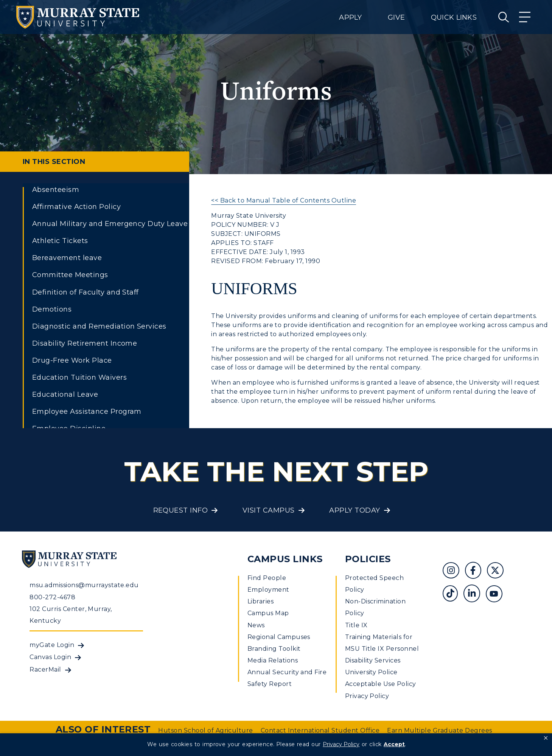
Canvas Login (50, 657)
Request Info (181, 510)
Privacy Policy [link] (341, 744)
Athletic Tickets (60, 241)
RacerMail (45, 669)
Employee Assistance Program (87, 412)
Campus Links (285, 559)
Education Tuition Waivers (79, 377)
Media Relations (273, 660)
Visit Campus (269, 510)
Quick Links (454, 17)
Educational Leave (65, 394)
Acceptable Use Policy (381, 684)
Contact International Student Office (320, 730)
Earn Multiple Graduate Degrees (439, 730)
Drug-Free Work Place (72, 360)
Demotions (52, 309)
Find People (267, 578)
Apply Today (355, 510)
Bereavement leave (67, 258)
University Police (371, 672)
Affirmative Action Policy (76, 207)
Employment (268, 590)
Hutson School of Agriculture (205, 730)
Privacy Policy (367, 696)
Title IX (356, 625)
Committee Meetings (70, 275)
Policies (368, 559)
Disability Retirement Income (85, 343)
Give (396, 17)
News (256, 625)
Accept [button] (394, 744)
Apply (350, 17)
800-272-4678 (52, 597)
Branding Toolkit (274, 649)
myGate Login (52, 645)
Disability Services (373, 660)
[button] (546, 738)
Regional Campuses (279, 637)
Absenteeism (56, 190)
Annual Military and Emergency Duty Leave (110, 224)
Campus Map (268, 613)
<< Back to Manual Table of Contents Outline (284, 200)
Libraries (260, 601)
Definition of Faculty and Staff (86, 292)
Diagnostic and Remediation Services (99, 326)
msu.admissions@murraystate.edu (84, 585)
